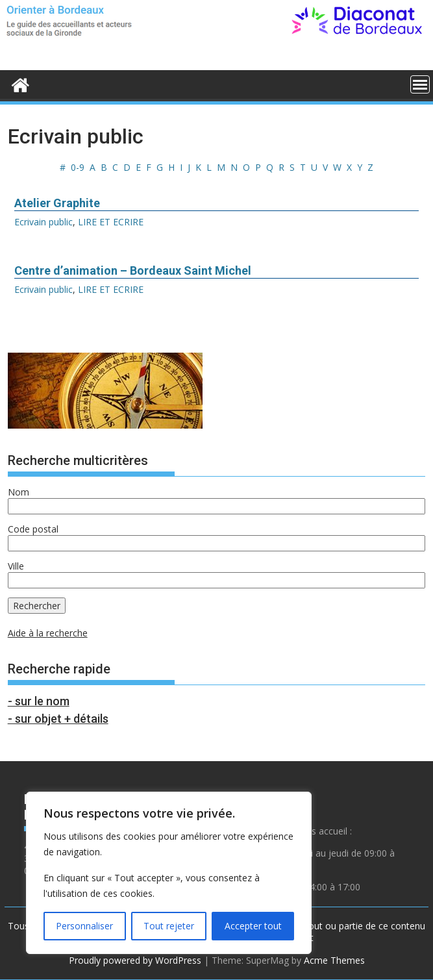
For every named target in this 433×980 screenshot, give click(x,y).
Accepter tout (253, 926)
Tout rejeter (169, 926)
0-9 (78, 167)
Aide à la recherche (48, 633)
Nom (19, 492)
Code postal (33, 529)
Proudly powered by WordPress (135, 960)
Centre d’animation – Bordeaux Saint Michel (133, 270)
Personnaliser (84, 926)
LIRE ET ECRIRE (111, 222)
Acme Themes (334, 960)
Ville (16, 566)
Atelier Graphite (57, 203)
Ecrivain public (43, 222)
